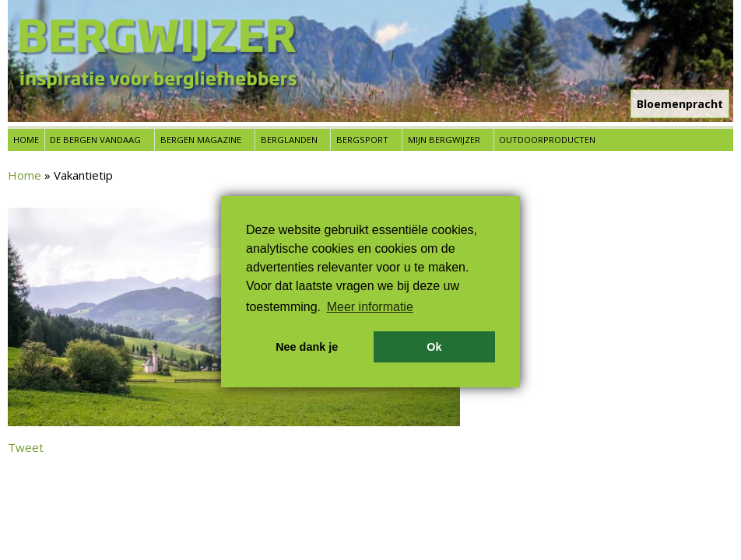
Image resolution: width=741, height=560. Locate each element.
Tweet (26, 447)
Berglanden (289, 140)
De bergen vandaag (95, 140)
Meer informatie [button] (370, 307)
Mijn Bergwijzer (444, 140)
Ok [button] (434, 347)
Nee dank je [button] (307, 347)
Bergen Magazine (201, 140)
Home (26, 140)
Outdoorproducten (547, 140)
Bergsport (362, 140)
